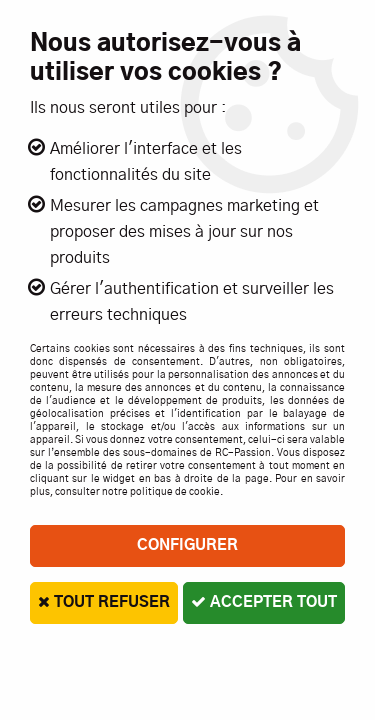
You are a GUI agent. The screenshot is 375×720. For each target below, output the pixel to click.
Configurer (187, 545)
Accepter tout (264, 602)
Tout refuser (104, 602)
